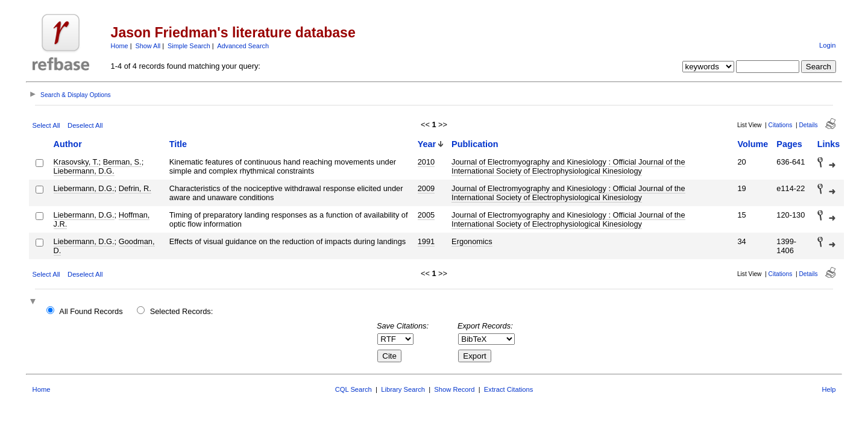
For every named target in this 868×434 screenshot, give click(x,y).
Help (829, 389)
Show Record (454, 389)
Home (120, 46)
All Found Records (91, 311)
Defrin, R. (135, 188)
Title (178, 144)
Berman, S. (122, 162)
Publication (475, 144)
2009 (426, 188)
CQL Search (354, 389)
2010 (426, 162)
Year (427, 144)
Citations (781, 125)
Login (827, 45)
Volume (753, 144)
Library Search (403, 389)
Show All (148, 46)
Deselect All (85, 125)
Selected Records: (182, 311)
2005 (426, 215)
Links (829, 144)
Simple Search (189, 46)
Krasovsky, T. (76, 162)
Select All (46, 125)
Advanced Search (243, 46)
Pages (789, 144)
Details (808, 125)
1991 (426, 241)
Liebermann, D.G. (84, 171)
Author (68, 144)
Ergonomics (472, 241)
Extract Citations (508, 389)
